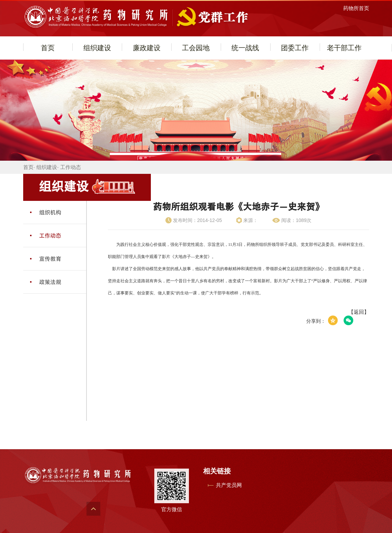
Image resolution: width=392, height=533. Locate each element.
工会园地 (196, 48)
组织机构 (50, 212)
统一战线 (245, 48)
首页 (48, 48)
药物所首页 (356, 8)
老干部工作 (344, 48)
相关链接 (217, 471)
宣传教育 (50, 259)
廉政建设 (147, 48)
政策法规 (50, 282)
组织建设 (97, 48)
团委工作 (295, 48)
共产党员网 (229, 485)
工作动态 (71, 167)
